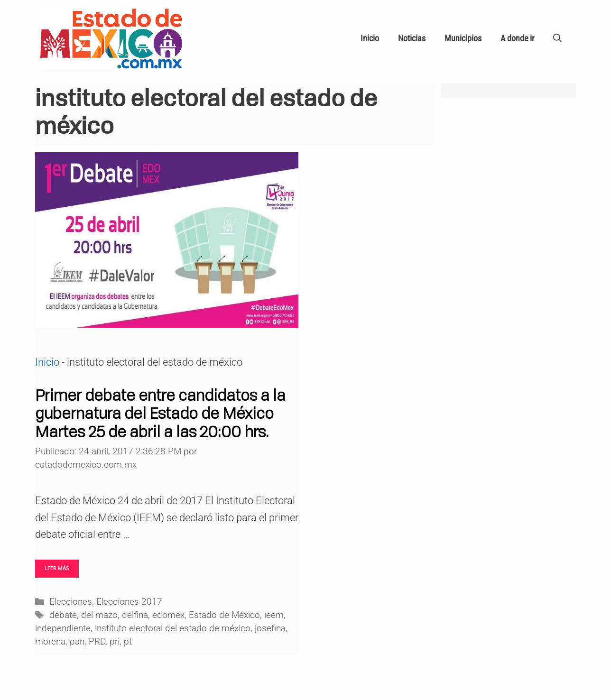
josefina (270, 628)
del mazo (99, 615)
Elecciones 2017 (129, 602)
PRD (97, 642)
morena (50, 642)
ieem (274, 615)
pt (128, 642)
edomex (168, 615)
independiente (63, 628)
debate (63, 615)
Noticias (412, 38)
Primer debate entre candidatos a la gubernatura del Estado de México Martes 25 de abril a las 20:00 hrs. (160, 413)
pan (77, 642)
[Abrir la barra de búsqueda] (557, 38)
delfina (135, 615)
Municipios (463, 38)
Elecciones (71, 602)
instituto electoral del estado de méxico (173, 628)
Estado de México (224, 615)
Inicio (370, 38)
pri (115, 642)
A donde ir (517, 38)
